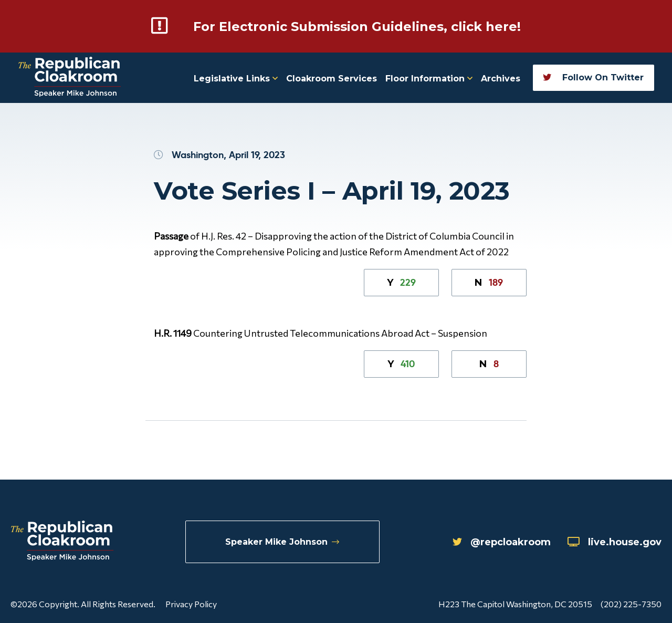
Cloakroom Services (332, 79)
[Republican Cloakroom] (70, 78)
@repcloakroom (502, 542)
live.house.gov (615, 542)
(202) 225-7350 (631, 604)
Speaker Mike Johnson (282, 542)
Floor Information (429, 79)
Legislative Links (236, 79)
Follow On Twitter (593, 77)
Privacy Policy (191, 604)
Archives (501, 79)
